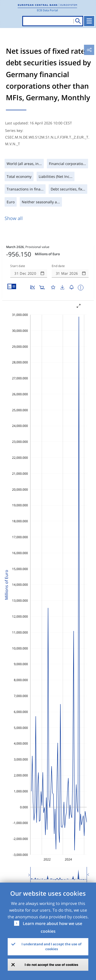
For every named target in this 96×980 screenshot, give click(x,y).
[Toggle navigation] (89, 21)
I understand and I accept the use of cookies (51, 947)
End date (58, 266)
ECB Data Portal (47, 10)
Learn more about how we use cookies (52, 927)
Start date (18, 266)
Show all (14, 218)
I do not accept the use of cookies (52, 965)
